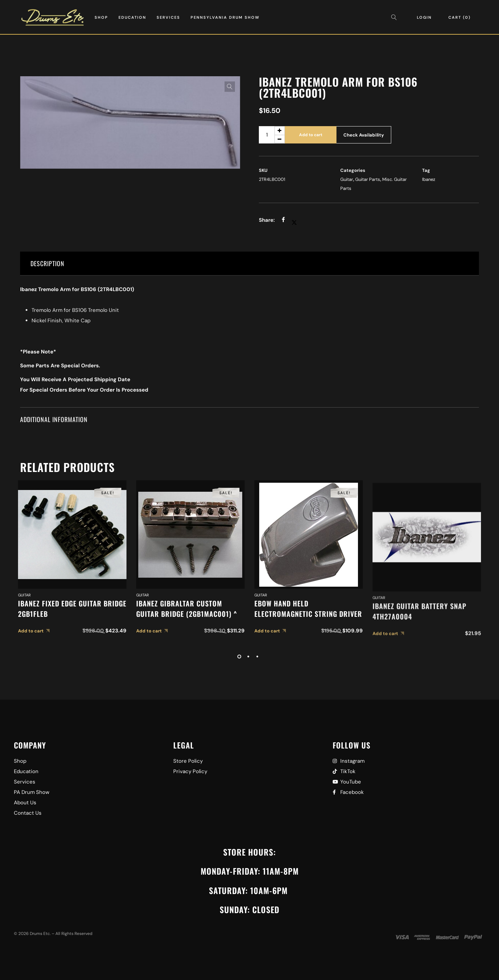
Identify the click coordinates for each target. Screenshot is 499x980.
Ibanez (429, 179)
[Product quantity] (272, 135)
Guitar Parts (368, 179)
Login (424, 17)
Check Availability (364, 135)
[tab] (250, 264)
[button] (230, 87)
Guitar (347, 179)
